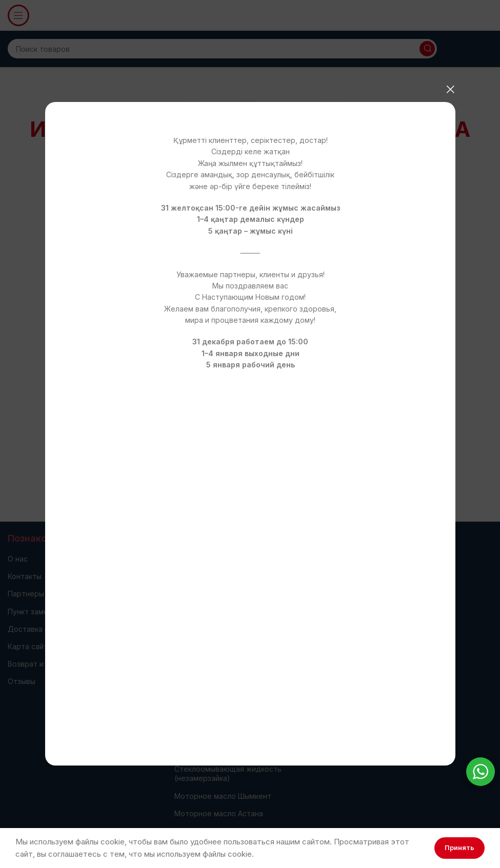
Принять (459, 848)
